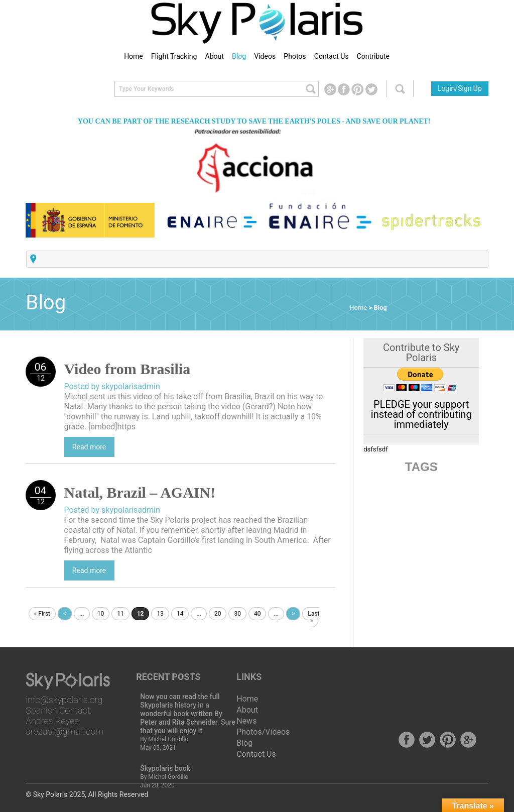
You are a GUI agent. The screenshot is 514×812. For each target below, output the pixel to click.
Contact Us (332, 56)
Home (134, 56)
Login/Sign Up (460, 88)
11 (120, 614)
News (246, 721)
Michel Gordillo (168, 739)
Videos (265, 56)
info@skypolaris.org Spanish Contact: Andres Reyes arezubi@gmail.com (65, 716)
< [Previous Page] (65, 614)
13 (160, 614)
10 (101, 614)
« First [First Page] (42, 614)
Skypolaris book (165, 768)
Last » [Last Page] (313, 617)
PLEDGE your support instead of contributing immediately (421, 414)
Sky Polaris (50, 794)
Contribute (373, 56)
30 (237, 614)
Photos (295, 56)
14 (180, 614)
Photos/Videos (263, 732)
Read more (89, 447)
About (215, 56)
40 (258, 614)
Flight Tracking (174, 56)
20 (218, 614)
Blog (239, 56)
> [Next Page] (293, 614)
